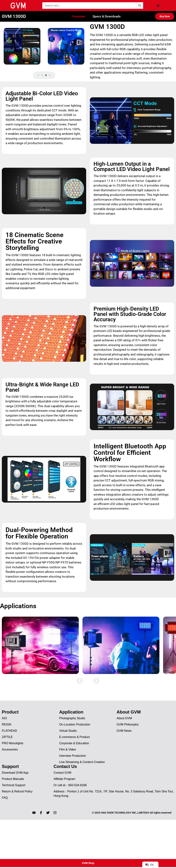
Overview (79, 17)
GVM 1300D (14, 17)
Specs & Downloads (107, 17)
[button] (158, 6)
